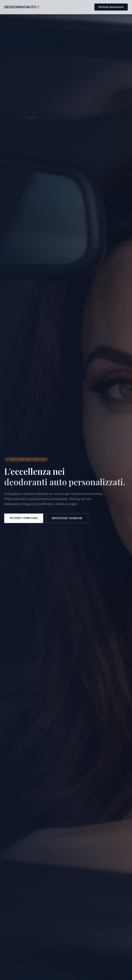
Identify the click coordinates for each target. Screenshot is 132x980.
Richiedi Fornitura (24, 518)
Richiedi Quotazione (111, 7)
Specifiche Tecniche (67, 518)
